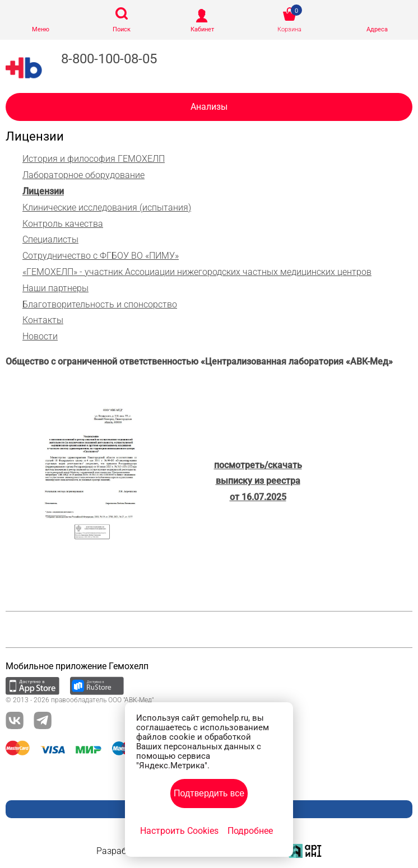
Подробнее (250, 831)
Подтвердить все (209, 793)
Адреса (377, 29)
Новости (40, 336)
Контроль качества (63, 224)
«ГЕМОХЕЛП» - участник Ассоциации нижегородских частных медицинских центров (197, 272)
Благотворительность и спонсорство (100, 304)
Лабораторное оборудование (83, 175)
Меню (41, 29)
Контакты (43, 320)
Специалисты (50, 239)
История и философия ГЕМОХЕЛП (94, 159)
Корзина (289, 29)
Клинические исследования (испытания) (107, 207)
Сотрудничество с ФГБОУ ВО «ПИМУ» (101, 256)
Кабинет (202, 29)
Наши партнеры (55, 288)
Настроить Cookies (179, 831)
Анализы (209, 107)
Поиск (122, 29)
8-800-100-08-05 (109, 59)
